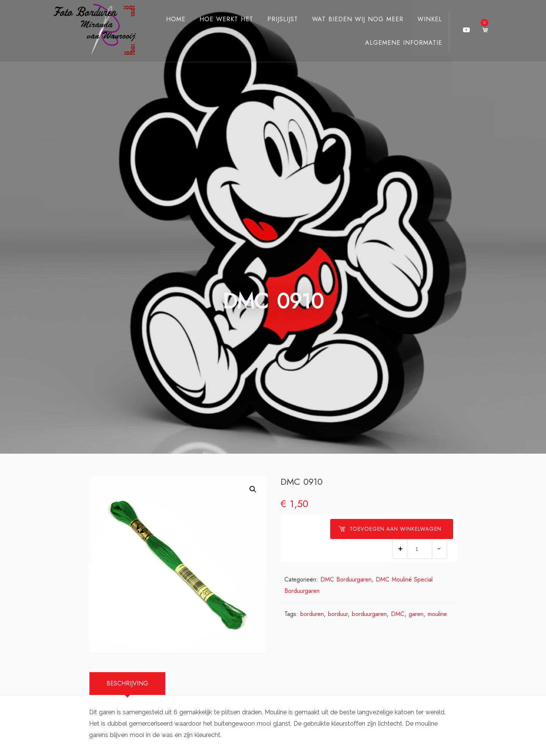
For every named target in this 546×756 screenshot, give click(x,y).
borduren (312, 614)
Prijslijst (276, 19)
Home (169, 19)
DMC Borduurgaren (346, 579)
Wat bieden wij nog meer (351, 19)
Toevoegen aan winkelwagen (390, 529)
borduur (338, 614)
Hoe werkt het (220, 19)
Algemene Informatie (397, 43)
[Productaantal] (420, 549)
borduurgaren (369, 614)
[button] (253, 489)
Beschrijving (127, 683)
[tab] (127, 684)
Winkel (423, 19)
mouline (437, 614)
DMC (398, 614)
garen (416, 614)
